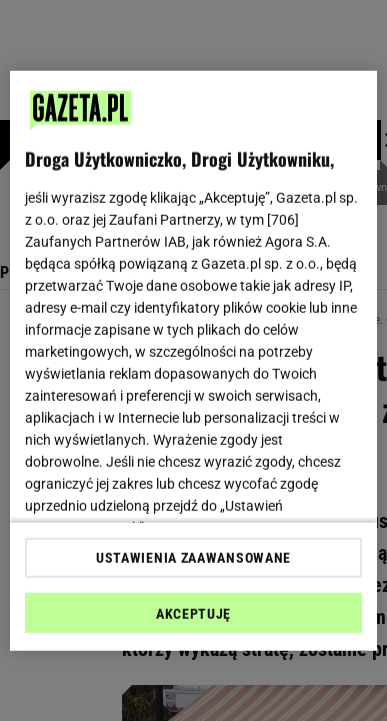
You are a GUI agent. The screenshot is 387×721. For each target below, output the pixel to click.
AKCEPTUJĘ (193, 614)
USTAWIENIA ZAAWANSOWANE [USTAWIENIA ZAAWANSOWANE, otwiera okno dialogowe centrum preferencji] (193, 558)
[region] (194, 360)
